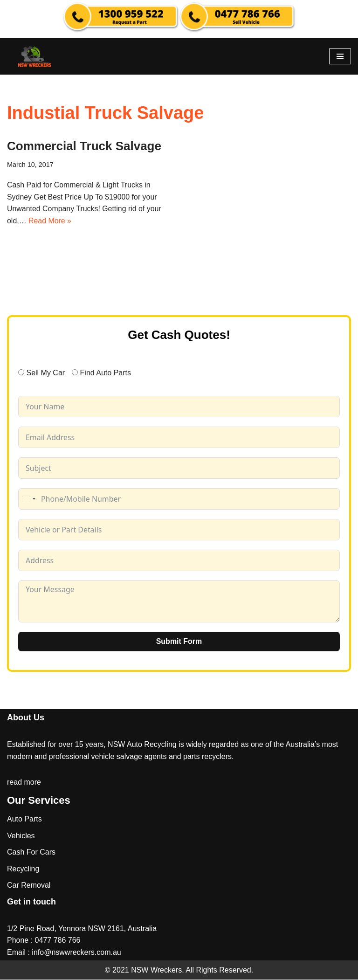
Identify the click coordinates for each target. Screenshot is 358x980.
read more (24, 783)
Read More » (50, 221)
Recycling (23, 869)
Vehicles (21, 836)
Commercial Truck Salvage (84, 146)
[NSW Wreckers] (35, 56)
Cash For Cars (31, 852)
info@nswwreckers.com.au (76, 953)
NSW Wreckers (155, 970)
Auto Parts (24, 819)
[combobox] (28, 499)
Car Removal (29, 886)
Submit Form (179, 642)
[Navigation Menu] (340, 56)
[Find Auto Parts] (75, 373)
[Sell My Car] (21, 373)
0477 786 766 (58, 941)
